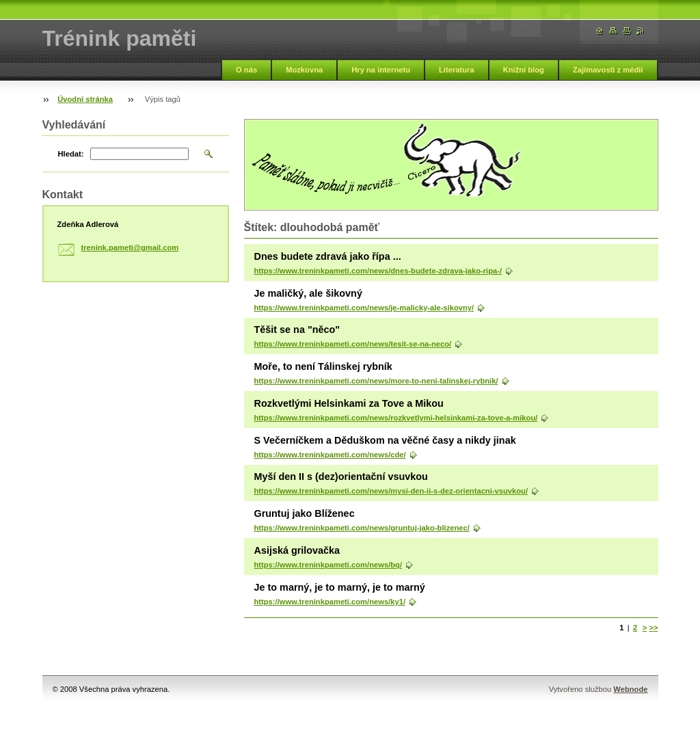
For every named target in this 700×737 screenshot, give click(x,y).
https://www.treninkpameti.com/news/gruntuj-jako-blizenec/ (362, 528)
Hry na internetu (381, 70)
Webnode (630, 689)
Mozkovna (304, 70)
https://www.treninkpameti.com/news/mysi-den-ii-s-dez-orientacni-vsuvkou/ (391, 491)
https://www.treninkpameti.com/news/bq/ (328, 565)
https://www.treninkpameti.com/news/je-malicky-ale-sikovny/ (364, 308)
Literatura (457, 70)
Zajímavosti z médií (608, 70)
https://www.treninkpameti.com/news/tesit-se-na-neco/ (353, 344)
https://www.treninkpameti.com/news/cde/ (330, 455)
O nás (246, 70)
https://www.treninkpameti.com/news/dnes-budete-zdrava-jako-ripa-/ (378, 271)
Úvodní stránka (85, 99)
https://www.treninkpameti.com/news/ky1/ (330, 602)
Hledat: (71, 154)
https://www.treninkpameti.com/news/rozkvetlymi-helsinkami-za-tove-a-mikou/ (396, 418)
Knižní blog (524, 70)
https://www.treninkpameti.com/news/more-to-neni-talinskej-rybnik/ (376, 381)
